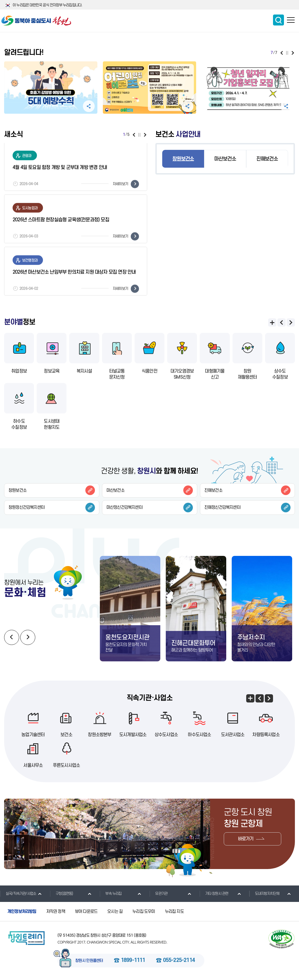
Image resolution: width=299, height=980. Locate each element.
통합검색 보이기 (278, 20)
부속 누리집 (111, 893)
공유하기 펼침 (89, 106)
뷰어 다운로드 (86, 912)
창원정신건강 (52, 508)
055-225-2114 (179, 961)
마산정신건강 (150, 508)
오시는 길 (115, 912)
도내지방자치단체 (264, 893)
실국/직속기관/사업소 (18, 893)
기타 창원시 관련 (214, 893)
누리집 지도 (174, 912)
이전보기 (282, 53)
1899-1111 (133, 961)
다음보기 (293, 53)
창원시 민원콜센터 (89, 961)
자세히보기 (126, 185)
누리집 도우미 (144, 912)
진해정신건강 (248, 508)
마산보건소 (225, 159)
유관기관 (158, 893)
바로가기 (246, 839)
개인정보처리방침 (22, 912)
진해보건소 (267, 159)
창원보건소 (183, 159)
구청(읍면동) (61, 893)
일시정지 (287, 53)
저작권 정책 (56, 912)
